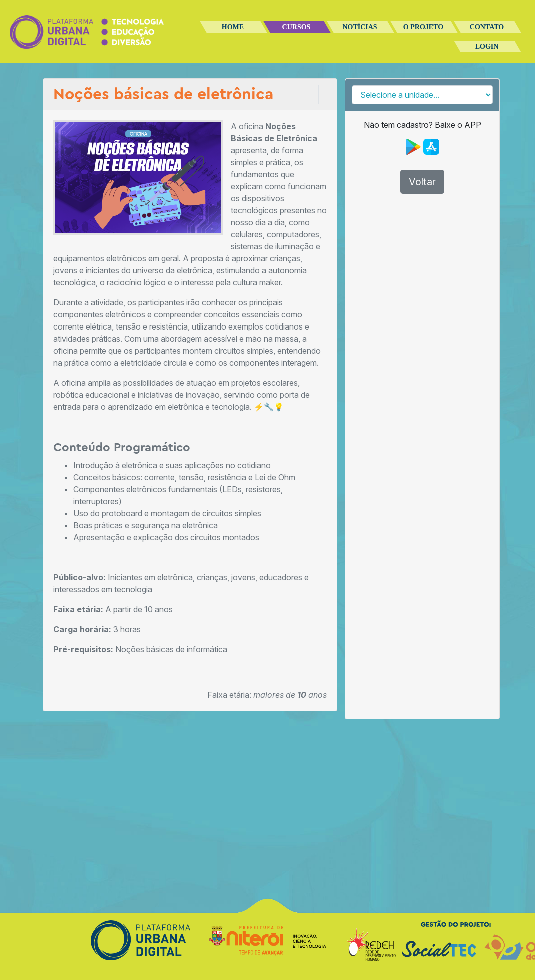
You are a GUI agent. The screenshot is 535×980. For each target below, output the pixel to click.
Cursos (297, 27)
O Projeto (423, 27)
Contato (487, 27)
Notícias (360, 27)
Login (487, 46)
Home (233, 27)
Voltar (422, 182)
